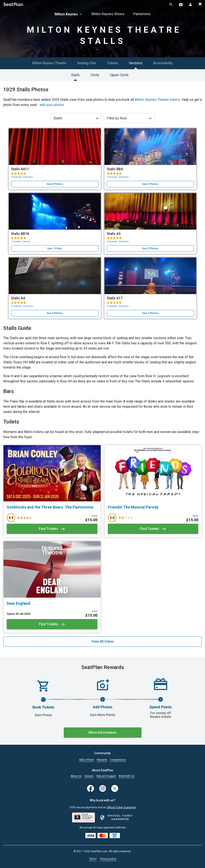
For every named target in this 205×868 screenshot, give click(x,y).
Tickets (113, 63)
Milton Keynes (69, 14)
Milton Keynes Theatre (49, 63)
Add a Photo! (87, 760)
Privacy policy (108, 859)
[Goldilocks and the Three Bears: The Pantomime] (52, 507)
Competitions (118, 760)
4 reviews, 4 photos (22, 306)
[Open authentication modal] (190, 4)
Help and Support (106, 776)
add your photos (52, 105)
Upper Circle (119, 75)
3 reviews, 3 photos (118, 306)
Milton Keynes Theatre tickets (157, 100)
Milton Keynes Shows (108, 14)
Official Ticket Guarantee (121, 807)
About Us (76, 776)
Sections (136, 63)
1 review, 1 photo (21, 241)
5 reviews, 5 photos (22, 177)
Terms (93, 859)
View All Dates (103, 641)
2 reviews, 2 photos (118, 177)
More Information (103, 732)
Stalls (75, 75)
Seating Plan (87, 63)
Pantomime (142, 14)
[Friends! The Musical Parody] (153, 507)
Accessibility (163, 63)
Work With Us (127, 776)
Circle (95, 75)
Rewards (102, 760)
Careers (89, 776)
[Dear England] (52, 603)
